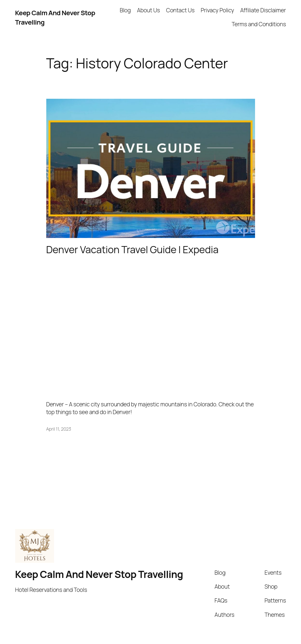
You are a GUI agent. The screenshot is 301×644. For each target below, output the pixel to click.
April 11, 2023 (59, 429)
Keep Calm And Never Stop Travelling (99, 574)
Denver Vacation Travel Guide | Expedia (132, 250)
